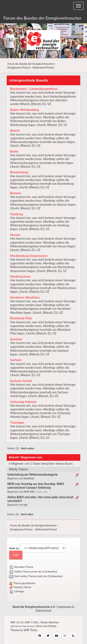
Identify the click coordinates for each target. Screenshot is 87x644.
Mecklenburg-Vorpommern (29, 256)
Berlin (14, 151)
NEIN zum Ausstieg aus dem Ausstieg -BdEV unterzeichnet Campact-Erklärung (36, 486)
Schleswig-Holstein (23, 402)
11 (45, 492)
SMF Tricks (31, 630)
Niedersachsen (20, 276)
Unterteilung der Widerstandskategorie (33, 475)
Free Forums (28, 626)
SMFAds (14, 626)
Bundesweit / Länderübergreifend (34, 89)
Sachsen (16, 360)
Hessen (15, 235)
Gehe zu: (14, 548)
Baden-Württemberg (24, 110)
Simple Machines (50, 622)
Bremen (15, 193)
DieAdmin (29, 478)
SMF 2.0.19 (17, 622)
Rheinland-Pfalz (21, 318)
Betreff (14, 457)
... (43, 492)
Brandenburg (19, 172)
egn (25, 505)
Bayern (15, 130)
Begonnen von (32, 457)
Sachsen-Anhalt (21, 381)
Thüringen (17, 422)
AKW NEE (29, 492)
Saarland (16, 339)
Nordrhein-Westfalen (25, 297)
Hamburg (16, 214)
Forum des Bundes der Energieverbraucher (42, 18)
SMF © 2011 (32, 622)
